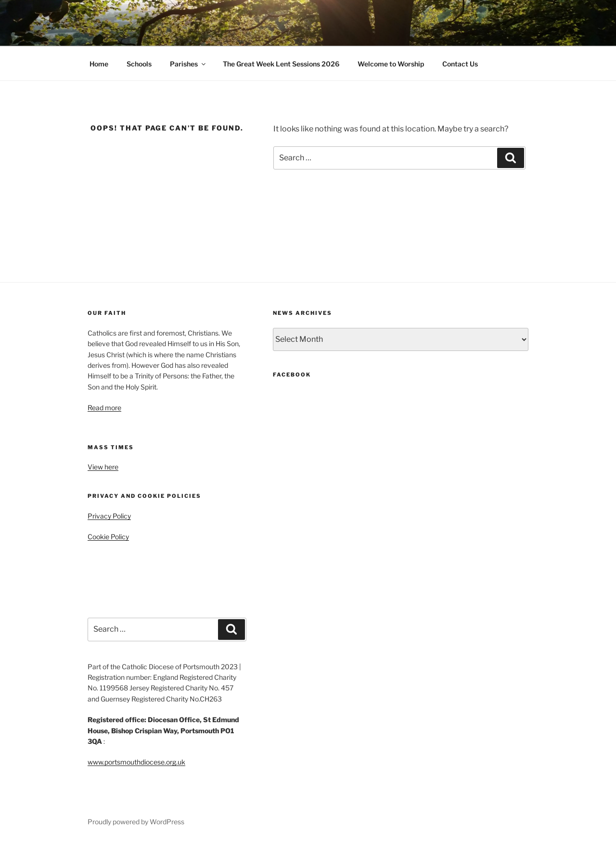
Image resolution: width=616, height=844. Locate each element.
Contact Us (460, 64)
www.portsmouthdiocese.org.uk (136, 762)
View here (103, 467)
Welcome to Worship (391, 64)
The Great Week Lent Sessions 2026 (281, 64)
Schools (139, 64)
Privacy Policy (109, 516)
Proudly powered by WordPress (136, 822)
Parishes (188, 64)
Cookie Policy (108, 537)
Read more (104, 408)
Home (99, 64)
